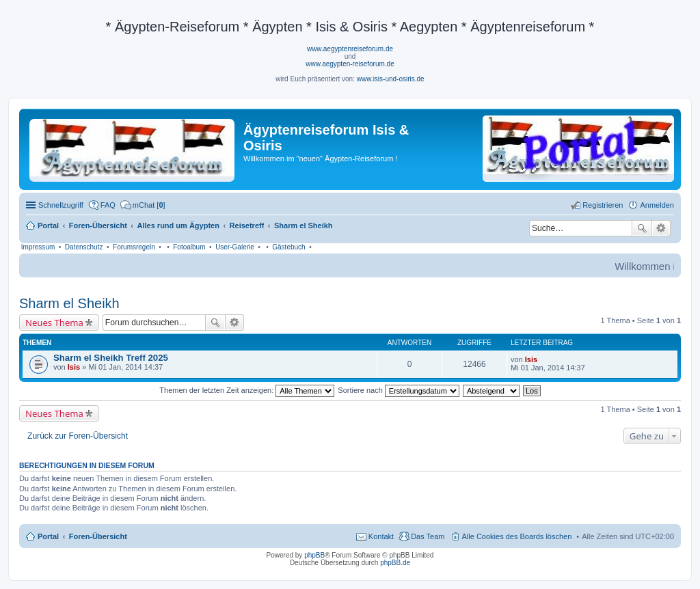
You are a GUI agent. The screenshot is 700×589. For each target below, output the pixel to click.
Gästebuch (288, 247)
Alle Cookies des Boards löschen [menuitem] (517, 536)
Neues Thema (54, 323)
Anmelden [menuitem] (657, 205)
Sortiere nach (398, 390)
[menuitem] (143, 205)
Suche (642, 228)
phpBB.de (395, 563)
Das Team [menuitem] (428, 536)
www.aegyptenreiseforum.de (350, 49)
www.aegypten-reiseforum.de (350, 64)
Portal (48, 225)
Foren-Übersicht (98, 536)
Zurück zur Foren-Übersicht (78, 436)
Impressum (38, 247)
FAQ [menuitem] (108, 205)
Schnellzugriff (61, 205)
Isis (74, 367)
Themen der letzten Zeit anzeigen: (247, 390)
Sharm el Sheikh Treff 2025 (111, 358)
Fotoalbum (189, 247)
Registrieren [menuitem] (603, 205)
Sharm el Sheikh (69, 303)
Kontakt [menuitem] (381, 536)
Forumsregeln (134, 247)
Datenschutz (84, 247)
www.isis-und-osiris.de (391, 79)
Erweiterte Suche (661, 228)
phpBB (314, 555)
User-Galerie (235, 247)
